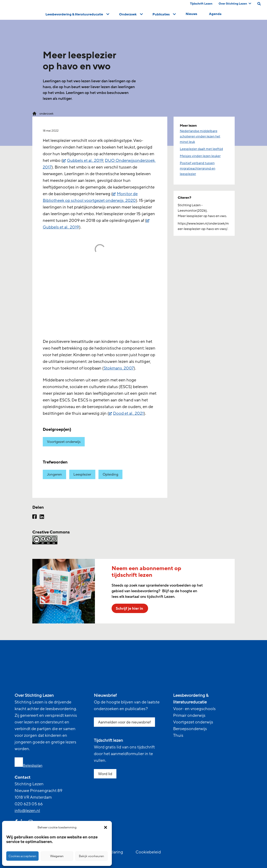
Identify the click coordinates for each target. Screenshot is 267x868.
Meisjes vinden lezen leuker (200, 156)
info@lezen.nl (27, 811)
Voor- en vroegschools (194, 709)
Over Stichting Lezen (235, 4)
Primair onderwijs (189, 716)
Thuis (178, 736)
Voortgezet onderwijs (64, 442)
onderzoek (46, 114)
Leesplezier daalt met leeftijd (201, 149)
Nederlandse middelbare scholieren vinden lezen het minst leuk (200, 136)
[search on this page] (259, 4)
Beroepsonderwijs (190, 729)
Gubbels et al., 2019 (85, 161)
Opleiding (110, 474)
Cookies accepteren (22, 856)
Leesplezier (82, 474)
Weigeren (57, 856)
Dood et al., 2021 (128, 413)
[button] (106, 827)
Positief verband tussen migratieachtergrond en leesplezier (198, 169)
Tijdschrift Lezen (201, 4)
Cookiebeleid (148, 852)
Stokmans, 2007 (119, 368)
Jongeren (54, 474)
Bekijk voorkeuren (91, 856)
